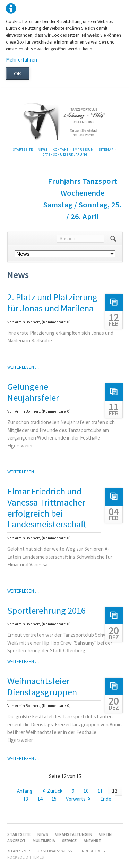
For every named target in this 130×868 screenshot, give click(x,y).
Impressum (84, 149)
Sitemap (106, 149)
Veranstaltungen (74, 834)
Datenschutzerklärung (65, 155)
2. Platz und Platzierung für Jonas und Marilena (52, 303)
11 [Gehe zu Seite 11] (100, 791)
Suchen (113, 239)
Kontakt (61, 149)
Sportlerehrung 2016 (46, 610)
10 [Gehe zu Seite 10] (86, 791)
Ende (106, 799)
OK (18, 73)
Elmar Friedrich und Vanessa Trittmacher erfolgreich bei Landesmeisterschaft (47, 508)
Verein (105, 834)
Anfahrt (92, 841)
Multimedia (44, 841)
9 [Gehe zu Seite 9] (73, 791)
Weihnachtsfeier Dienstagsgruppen (42, 686)
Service (69, 841)
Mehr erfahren (21, 60)
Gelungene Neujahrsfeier (33, 392)
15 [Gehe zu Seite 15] (54, 799)
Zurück (55, 791)
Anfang (25, 791)
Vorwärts (76, 799)
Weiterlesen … (23, 367)
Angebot (16, 841)
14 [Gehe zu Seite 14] (40, 799)
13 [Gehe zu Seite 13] (26, 799)
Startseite (23, 149)
